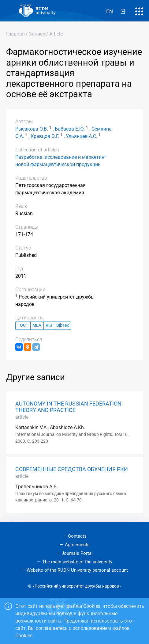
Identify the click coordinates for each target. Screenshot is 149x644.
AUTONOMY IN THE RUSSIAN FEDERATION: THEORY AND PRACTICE (69, 407)
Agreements (77, 545)
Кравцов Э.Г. (45, 136)
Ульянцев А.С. (82, 136)
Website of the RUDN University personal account (77, 570)
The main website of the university (77, 562)
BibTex (63, 325)
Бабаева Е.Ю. (70, 129)
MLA (37, 325)
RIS (49, 325)
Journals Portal (77, 553)
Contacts (77, 536)
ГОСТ (23, 325)
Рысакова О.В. (32, 129)
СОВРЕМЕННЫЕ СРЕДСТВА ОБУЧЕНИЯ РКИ (72, 469)
